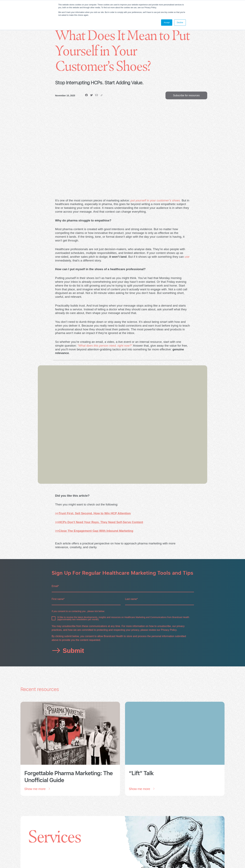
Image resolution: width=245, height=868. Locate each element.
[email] (97, 96)
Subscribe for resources (186, 95)
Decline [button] (180, 23)
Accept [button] (167, 23)
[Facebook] (86, 96)
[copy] (102, 96)
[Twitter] (91, 96)
